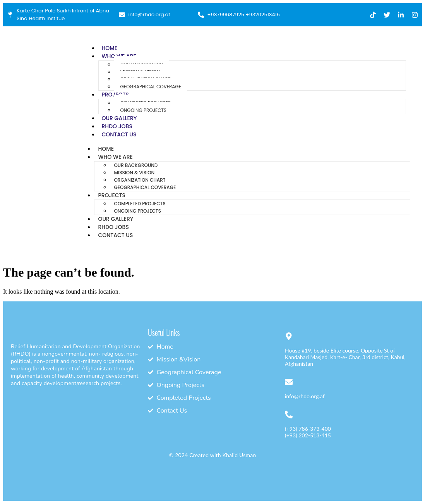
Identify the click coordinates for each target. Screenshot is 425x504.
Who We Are (115, 157)
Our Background (136, 165)
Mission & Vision (134, 173)
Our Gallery (119, 118)
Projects (112, 195)
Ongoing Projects (143, 110)
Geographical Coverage (150, 87)
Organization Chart (140, 180)
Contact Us (119, 134)
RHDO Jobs (117, 126)
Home (109, 48)
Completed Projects (140, 204)
